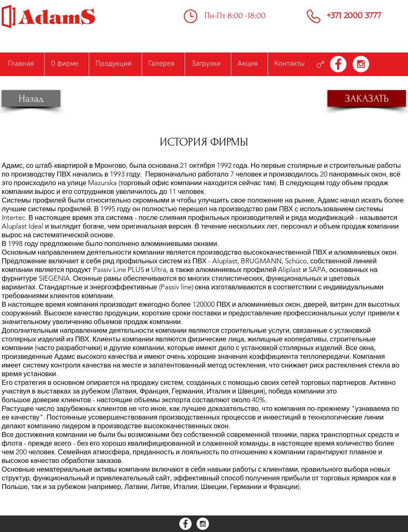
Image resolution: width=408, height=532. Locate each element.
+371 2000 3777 (354, 15)
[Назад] (31, 98)
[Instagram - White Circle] (361, 64)
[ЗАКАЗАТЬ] (367, 98)
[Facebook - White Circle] (338, 64)
